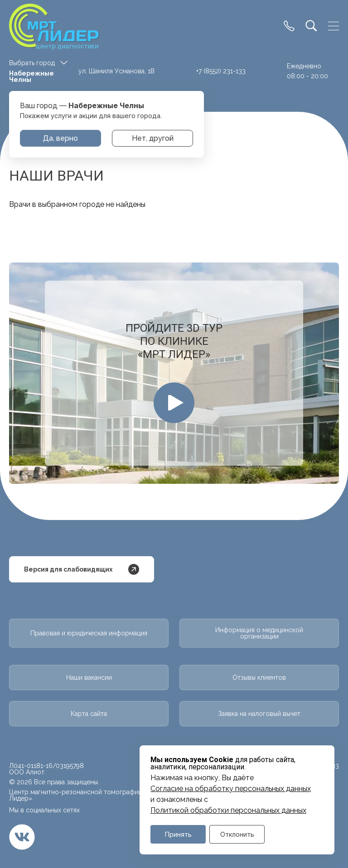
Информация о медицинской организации (259, 633)
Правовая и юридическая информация (89, 633)
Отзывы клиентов (259, 677)
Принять (178, 834)
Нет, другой (153, 138)
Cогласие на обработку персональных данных (231, 789)
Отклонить (237, 834)
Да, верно (60, 138)
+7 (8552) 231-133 (221, 71)
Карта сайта (89, 714)
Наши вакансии (89, 677)
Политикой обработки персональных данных (228, 811)
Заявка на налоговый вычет (259, 714)
